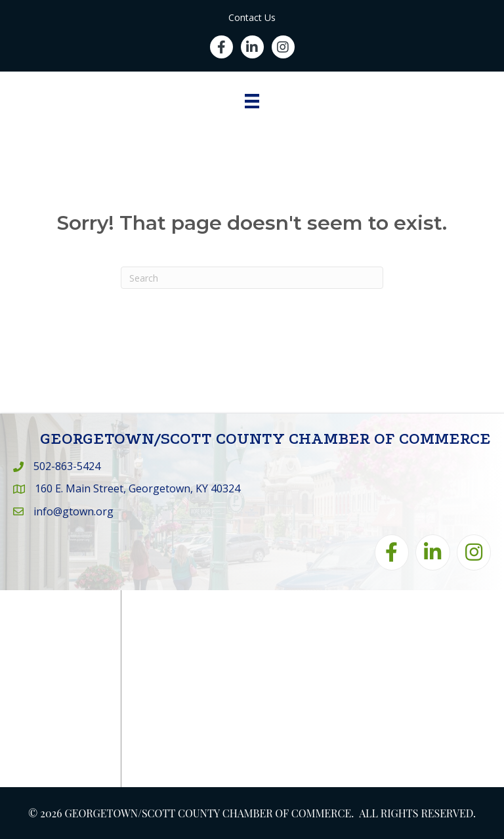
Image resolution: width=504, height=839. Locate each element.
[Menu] (252, 101)
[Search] (252, 278)
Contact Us (252, 17)
